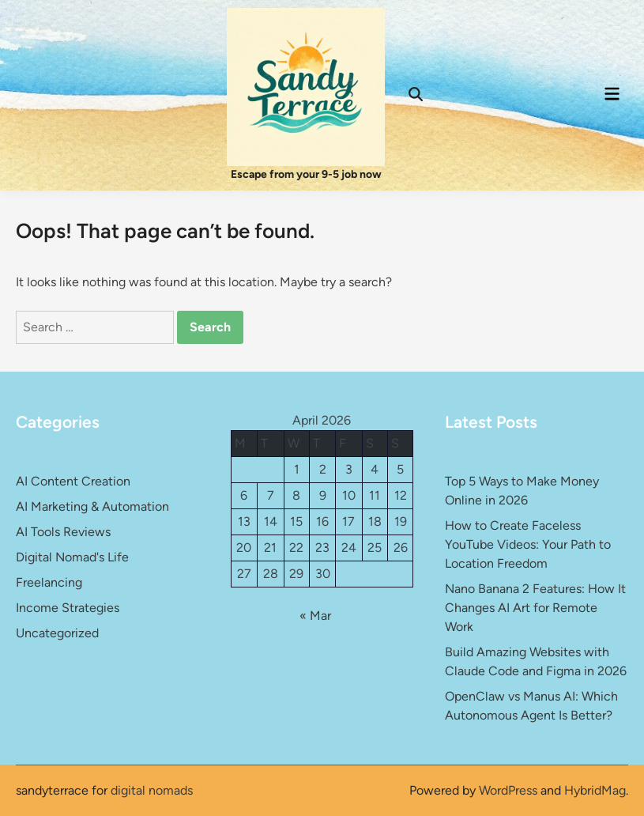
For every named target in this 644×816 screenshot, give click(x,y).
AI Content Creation (73, 481)
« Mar (315, 616)
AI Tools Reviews (63, 532)
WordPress (508, 790)
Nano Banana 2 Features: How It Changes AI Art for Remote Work (535, 608)
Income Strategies (68, 608)
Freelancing (49, 582)
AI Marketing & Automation (92, 506)
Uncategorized (57, 633)
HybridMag (595, 790)
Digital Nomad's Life (72, 557)
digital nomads (152, 790)
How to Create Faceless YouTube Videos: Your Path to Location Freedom (528, 544)
